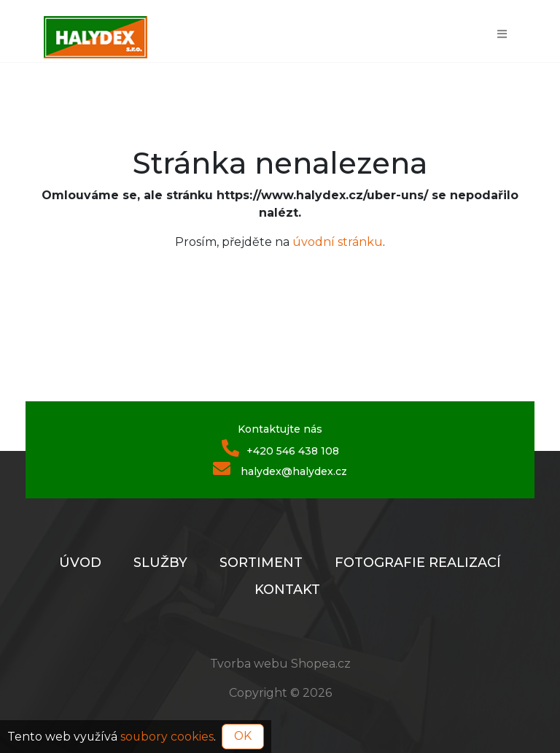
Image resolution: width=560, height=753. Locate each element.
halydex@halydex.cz (280, 470)
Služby (160, 563)
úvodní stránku (338, 242)
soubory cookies (167, 736)
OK (243, 736)
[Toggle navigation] (502, 33)
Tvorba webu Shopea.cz (280, 664)
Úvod (80, 563)
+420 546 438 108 (280, 449)
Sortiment (261, 563)
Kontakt (287, 590)
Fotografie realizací (418, 563)
